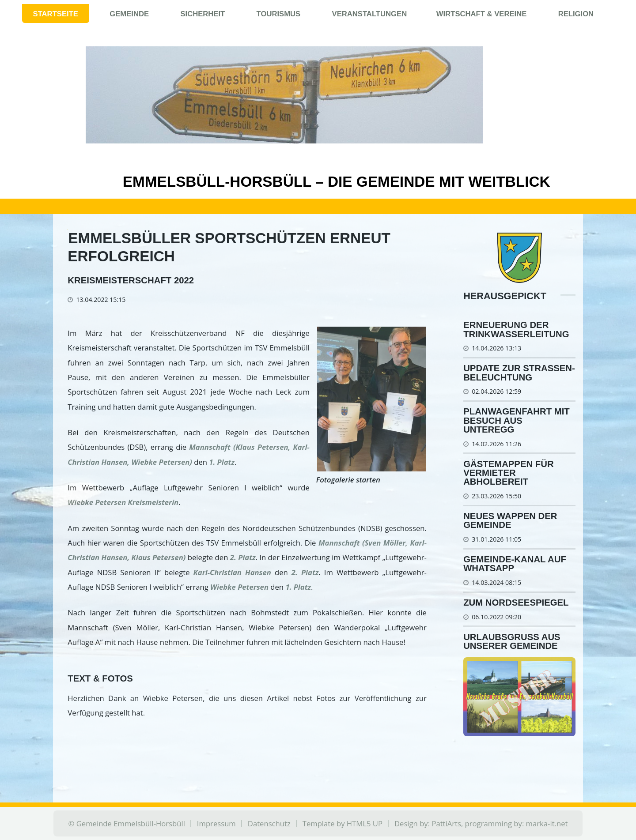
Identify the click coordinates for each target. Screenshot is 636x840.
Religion (576, 14)
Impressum (216, 823)
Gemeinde (129, 14)
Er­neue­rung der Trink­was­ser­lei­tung (516, 329)
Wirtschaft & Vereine (482, 14)
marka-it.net (547, 823)
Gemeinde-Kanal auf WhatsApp (515, 564)
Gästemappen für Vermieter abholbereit (508, 473)
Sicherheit (203, 14)
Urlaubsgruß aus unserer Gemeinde (512, 641)
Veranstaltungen (370, 14)
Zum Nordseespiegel (516, 603)
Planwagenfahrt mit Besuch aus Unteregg (517, 420)
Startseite (56, 14)
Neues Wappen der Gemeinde (510, 520)
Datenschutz (269, 823)
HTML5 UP (365, 823)
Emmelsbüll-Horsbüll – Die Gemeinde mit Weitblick (318, 182)
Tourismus (279, 14)
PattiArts (446, 823)
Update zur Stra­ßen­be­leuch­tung (519, 373)
